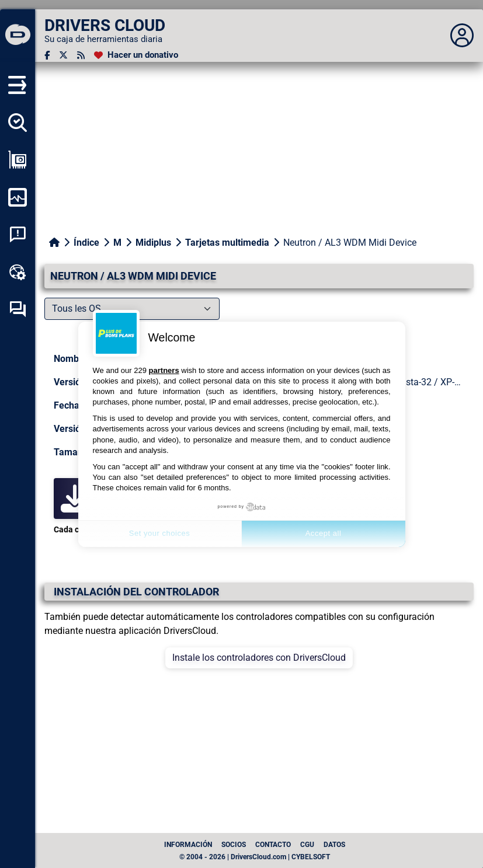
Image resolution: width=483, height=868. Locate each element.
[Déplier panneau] (462, 36)
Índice (86, 243)
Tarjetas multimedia (227, 243)
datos (334, 845)
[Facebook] (47, 55)
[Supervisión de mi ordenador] (18, 197)
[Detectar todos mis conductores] (18, 123)
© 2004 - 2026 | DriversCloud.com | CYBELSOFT (255, 857)
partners (164, 370)
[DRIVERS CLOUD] (18, 36)
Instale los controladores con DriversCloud (259, 658)
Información (188, 845)
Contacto (273, 845)
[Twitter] (63, 55)
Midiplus (153, 243)
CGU (307, 845)
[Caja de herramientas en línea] (18, 272)
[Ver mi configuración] (18, 160)
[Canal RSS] (81, 55)
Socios (234, 845)
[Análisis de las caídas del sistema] (18, 235)
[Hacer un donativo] (136, 55)
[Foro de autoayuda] (18, 309)
